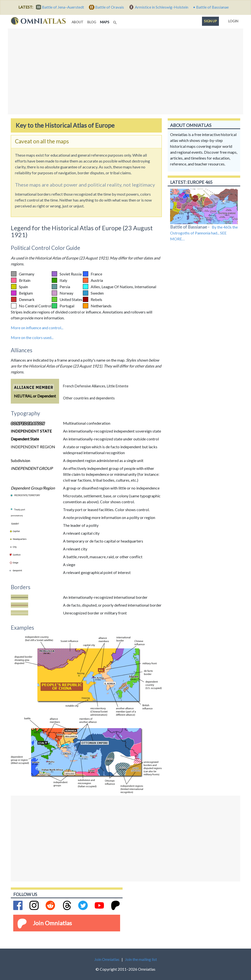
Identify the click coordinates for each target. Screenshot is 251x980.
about (77, 22)
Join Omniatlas (52, 923)
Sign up (210, 21)
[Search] (115, 21)
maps (106, 22)
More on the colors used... (32, 337)
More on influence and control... (37, 328)
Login (232, 20)
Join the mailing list (141, 959)
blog (92, 22)
